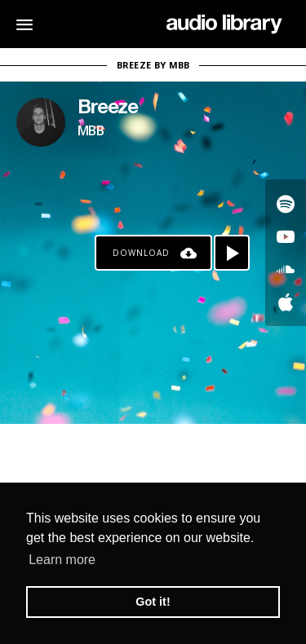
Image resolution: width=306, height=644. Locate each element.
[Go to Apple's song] (286, 302)
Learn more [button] (62, 560)
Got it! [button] (153, 602)
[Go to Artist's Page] (41, 122)
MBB (91, 130)
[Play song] (232, 253)
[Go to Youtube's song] (286, 236)
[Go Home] (224, 24)
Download (141, 253)
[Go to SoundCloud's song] (286, 269)
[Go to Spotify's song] (286, 204)
